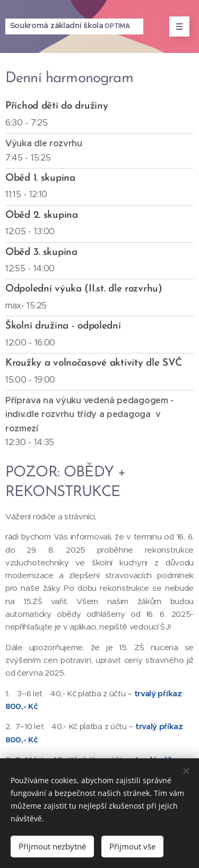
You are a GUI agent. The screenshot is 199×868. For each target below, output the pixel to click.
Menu (176, 26)
